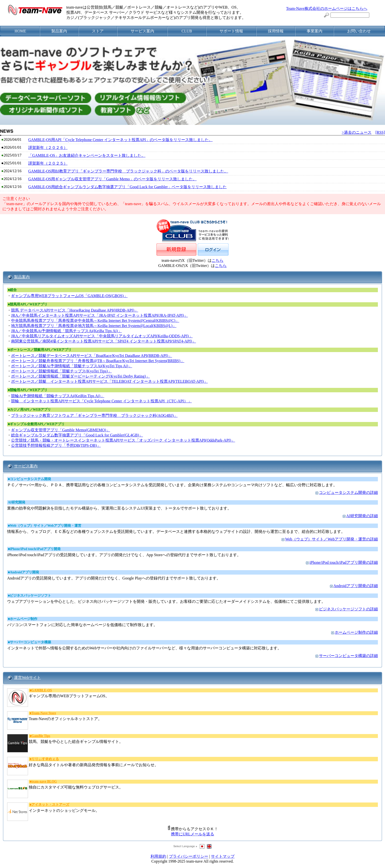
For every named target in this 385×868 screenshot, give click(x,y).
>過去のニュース (357, 132)
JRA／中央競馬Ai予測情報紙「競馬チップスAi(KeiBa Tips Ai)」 (66, 331)
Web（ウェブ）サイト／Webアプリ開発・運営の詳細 (331, 539)
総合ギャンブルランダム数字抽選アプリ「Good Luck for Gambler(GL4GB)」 (77, 435)
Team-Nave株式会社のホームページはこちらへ (327, 8)
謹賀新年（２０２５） (48, 163)
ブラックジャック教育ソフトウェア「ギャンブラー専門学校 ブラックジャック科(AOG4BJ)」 (94, 415)
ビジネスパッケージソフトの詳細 (348, 609)
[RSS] (380, 132)
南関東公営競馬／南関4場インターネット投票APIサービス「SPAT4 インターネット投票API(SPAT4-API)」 (103, 341)
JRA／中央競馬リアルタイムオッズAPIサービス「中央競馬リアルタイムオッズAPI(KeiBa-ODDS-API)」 (102, 336)
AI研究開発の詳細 (362, 516)
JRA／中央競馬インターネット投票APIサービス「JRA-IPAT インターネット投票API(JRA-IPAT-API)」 (99, 315)
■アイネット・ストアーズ (49, 805)
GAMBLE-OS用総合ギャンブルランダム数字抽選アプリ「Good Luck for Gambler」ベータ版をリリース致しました (127, 187)
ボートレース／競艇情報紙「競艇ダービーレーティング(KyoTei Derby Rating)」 (80, 376)
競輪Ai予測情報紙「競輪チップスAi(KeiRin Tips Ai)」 (58, 396)
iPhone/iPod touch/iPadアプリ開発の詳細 (344, 562)
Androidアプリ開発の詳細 (356, 586)
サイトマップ (223, 856)
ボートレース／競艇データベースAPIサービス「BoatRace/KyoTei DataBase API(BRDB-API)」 (92, 356)
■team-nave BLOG (43, 782)
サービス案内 (26, 466)
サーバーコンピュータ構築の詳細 (348, 656)
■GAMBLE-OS (41, 690)
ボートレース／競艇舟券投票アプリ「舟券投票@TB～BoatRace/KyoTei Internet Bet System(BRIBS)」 (98, 361)
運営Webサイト (27, 677)
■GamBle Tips (40, 736)
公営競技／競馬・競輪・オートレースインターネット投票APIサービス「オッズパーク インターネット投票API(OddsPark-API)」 (123, 440)
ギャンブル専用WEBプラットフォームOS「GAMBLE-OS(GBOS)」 (69, 296)
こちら (218, 260)
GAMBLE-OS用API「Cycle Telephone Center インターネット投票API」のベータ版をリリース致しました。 (120, 140)
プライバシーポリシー (189, 856)
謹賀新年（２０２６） (48, 148)
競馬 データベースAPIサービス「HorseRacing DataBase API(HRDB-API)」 (75, 310)
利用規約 (158, 856)
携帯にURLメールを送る (192, 834)
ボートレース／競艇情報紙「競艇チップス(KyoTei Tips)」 (61, 371)
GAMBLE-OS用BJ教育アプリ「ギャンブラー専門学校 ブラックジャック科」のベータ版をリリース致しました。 (128, 171)
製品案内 (22, 277)
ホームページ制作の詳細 (356, 632)
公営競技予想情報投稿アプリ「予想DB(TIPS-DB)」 (56, 445)
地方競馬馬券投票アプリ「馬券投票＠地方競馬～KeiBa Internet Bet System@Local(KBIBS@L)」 (94, 326)
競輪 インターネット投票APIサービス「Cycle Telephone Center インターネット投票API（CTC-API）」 (101, 401)
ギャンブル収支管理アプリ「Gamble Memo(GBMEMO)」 (61, 430)
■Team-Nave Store (43, 713)
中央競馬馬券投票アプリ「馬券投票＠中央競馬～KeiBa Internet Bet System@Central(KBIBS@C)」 (95, 321)
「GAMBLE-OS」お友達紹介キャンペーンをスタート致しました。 (87, 155)
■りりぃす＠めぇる (44, 759)
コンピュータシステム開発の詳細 (348, 493)
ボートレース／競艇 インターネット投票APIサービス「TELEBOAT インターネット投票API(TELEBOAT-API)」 (109, 381)
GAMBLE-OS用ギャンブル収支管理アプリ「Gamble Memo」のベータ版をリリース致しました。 (112, 179)
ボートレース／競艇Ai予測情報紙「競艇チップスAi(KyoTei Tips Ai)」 (72, 366)
